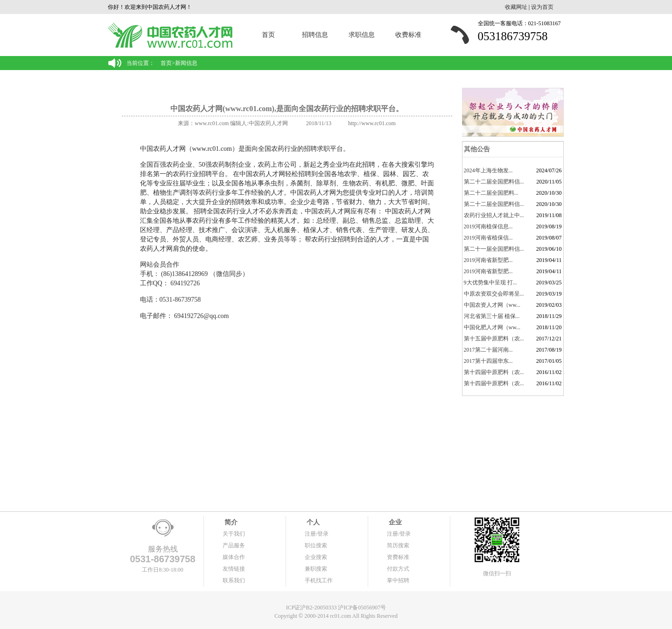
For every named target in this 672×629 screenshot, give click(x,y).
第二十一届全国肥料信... (494, 249)
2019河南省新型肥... (488, 260)
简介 (230, 522)
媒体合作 (234, 557)
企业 (394, 522)
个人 (312, 522)
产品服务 (234, 545)
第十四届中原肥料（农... (494, 372)
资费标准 (398, 557)
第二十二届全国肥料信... (494, 182)
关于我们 (234, 534)
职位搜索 (316, 545)
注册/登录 (317, 534)
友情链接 (234, 569)
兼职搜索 (316, 569)
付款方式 (398, 569)
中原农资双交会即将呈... (494, 294)
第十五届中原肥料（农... (494, 339)
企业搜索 (316, 557)
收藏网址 (516, 7)
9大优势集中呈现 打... (490, 283)
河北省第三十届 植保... (492, 316)
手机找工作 (319, 580)
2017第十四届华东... (488, 361)
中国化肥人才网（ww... (492, 327)
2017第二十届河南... (488, 350)
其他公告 (476, 149)
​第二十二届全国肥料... (491, 193)
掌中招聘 (398, 580)
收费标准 (408, 35)
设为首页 (542, 7)
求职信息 (362, 35)
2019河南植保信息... (488, 226)
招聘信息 (315, 35)
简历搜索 (398, 545)
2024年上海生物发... (488, 170)
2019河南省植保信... (488, 238)
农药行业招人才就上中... (494, 215)
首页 (268, 35)
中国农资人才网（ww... (492, 305)
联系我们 (234, 580)
